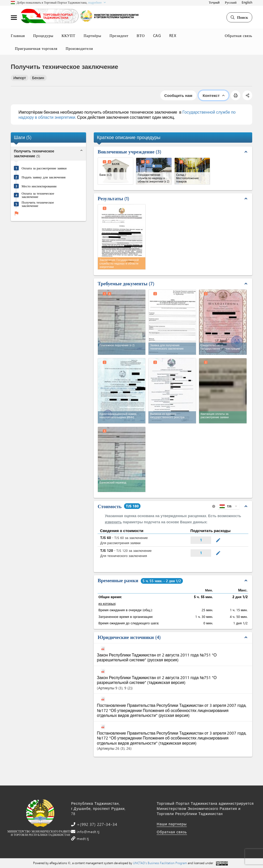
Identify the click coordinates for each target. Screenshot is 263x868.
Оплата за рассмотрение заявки (44, 168)
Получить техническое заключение (38, 204)
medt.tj (82, 839)
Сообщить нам (178, 95)
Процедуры (43, 35)
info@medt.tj (88, 832)
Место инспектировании (39, 186)
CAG (157, 35)
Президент (119, 35)
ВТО (141, 35)
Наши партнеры (172, 824)
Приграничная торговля (36, 48)
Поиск (239, 17)
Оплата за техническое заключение (38, 195)
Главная (18, 35)
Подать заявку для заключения (44, 177)
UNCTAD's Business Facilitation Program (160, 863)
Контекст (214, 95)
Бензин (38, 78)
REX (173, 35)
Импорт (20, 78)
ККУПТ (69, 35)
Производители (79, 48)
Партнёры (92, 35)
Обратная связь (238, 35)
